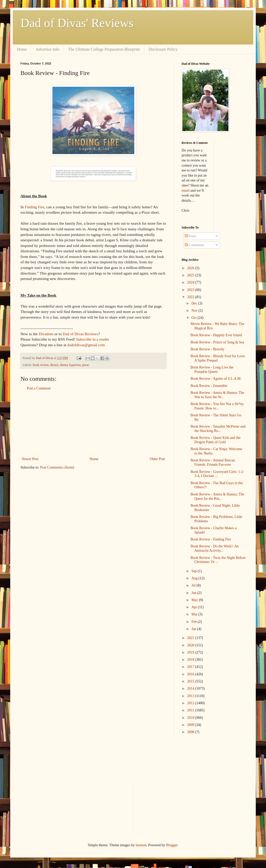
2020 (191, 645)
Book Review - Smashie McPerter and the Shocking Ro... (218, 429)
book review (41, 365)
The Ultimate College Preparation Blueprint (104, 49)
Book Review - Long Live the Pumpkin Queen (212, 370)
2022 (191, 297)
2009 (191, 725)
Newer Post (30, 459)
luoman (141, 845)
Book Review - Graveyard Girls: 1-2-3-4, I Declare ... (217, 474)
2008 (191, 732)
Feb (195, 622)
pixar (86, 365)
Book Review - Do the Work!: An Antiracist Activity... (215, 548)
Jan (194, 629)
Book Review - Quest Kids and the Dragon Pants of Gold (215, 440)
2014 (191, 688)
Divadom (46, 334)
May (195, 600)
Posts (190, 236)
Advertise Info (47, 49)
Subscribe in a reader (92, 339)
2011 (191, 710)
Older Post (158, 459)
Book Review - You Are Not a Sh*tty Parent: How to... (217, 406)
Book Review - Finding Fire (211, 539)
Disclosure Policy (163, 49)
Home (22, 49)
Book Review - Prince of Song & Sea (217, 342)
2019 (191, 652)
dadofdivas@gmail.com (86, 345)
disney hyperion (70, 365)
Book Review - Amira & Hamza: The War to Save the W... (217, 395)
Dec (195, 303)
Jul (194, 585)
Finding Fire (35, 207)
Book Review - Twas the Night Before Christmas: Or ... (218, 560)
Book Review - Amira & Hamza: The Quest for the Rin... (217, 496)
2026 (191, 268)
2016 (191, 674)
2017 (191, 667)
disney (54, 365)
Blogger (172, 845)
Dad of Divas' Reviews (77, 23)
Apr (195, 607)
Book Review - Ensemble (209, 386)
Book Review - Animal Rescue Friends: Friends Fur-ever (213, 462)
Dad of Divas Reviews (80, 334)
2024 (191, 282)
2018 (191, 660)
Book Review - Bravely (208, 349)
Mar (195, 614)
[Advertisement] (93, 424)
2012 (191, 703)
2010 (191, 718)
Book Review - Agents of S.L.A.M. (216, 379)
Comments (194, 245)
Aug (195, 578)
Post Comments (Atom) (57, 467)
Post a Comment (39, 388)
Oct (194, 318)
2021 (191, 638)
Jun (194, 593)
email (186, 191)
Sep (195, 571)
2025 (191, 275)
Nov (195, 311)
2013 (191, 696)
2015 (191, 681)
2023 (191, 290)
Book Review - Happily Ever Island (216, 335)
